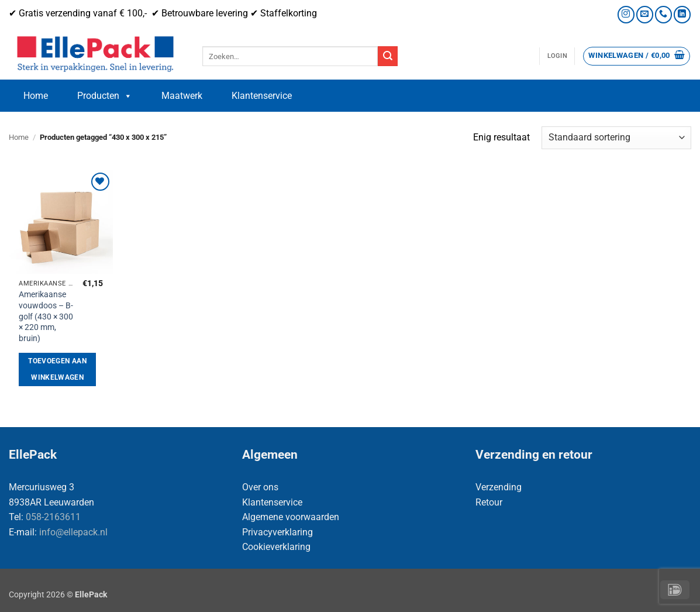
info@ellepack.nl (73, 532)
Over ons (260, 487)
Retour (489, 502)
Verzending (499, 487)
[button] (557, 56)
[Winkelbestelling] (616, 138)
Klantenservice (262, 96)
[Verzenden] (388, 56)
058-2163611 (53, 517)
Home (36, 96)
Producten (105, 96)
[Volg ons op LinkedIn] (682, 14)
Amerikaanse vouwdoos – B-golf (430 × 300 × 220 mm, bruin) (46, 317)
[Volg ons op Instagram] (626, 14)
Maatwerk (182, 96)
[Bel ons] (663, 14)
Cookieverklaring (276, 547)
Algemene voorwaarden (291, 517)
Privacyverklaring (277, 532)
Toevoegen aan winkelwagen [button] (57, 369)
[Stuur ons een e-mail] (645, 14)
